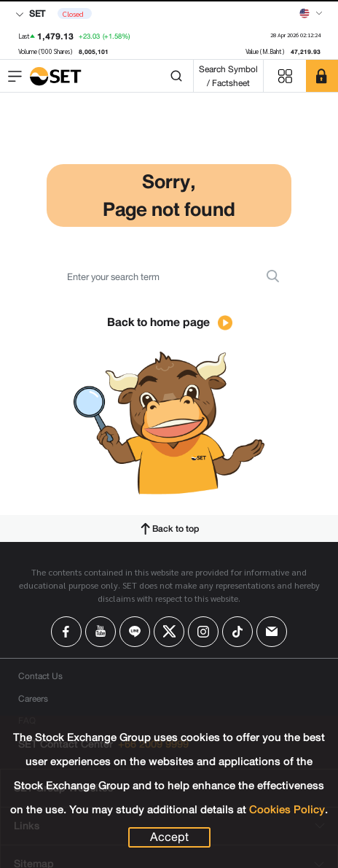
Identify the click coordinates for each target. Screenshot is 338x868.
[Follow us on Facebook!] (66, 632)
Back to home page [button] (169, 322)
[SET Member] (322, 76)
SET (30, 13)
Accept (169, 837)
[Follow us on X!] (169, 632)
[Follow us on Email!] (272, 632)
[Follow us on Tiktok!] (237, 632)
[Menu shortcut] (285, 76)
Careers (33, 698)
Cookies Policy (287, 810)
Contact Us (40, 676)
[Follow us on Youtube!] (101, 632)
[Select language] (311, 13)
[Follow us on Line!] (135, 632)
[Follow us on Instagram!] (203, 632)
